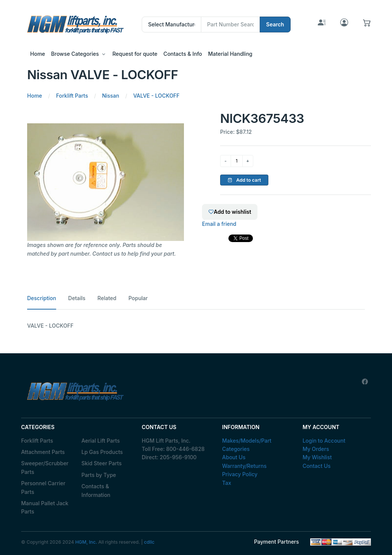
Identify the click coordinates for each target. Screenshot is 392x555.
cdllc (149, 542)
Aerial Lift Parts (101, 441)
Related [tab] (107, 298)
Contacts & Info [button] (183, 54)
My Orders (316, 449)
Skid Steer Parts (102, 463)
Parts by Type (99, 475)
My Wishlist (317, 457)
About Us (234, 457)
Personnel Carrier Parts (43, 487)
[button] (367, 24)
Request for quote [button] (135, 54)
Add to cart (244, 180)
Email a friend (219, 224)
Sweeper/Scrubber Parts (45, 467)
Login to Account (324, 441)
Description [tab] (42, 298)
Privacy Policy (240, 474)
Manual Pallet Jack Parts (45, 507)
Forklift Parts (37, 441)
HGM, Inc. (86, 542)
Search (275, 24)
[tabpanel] (196, 326)
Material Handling (230, 54)
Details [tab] (77, 298)
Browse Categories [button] (75, 54)
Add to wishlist (230, 212)
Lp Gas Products (102, 452)
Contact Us (317, 466)
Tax (227, 483)
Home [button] (38, 54)
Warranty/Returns (244, 466)
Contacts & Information (96, 490)
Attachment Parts (43, 452)
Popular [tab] (138, 298)
